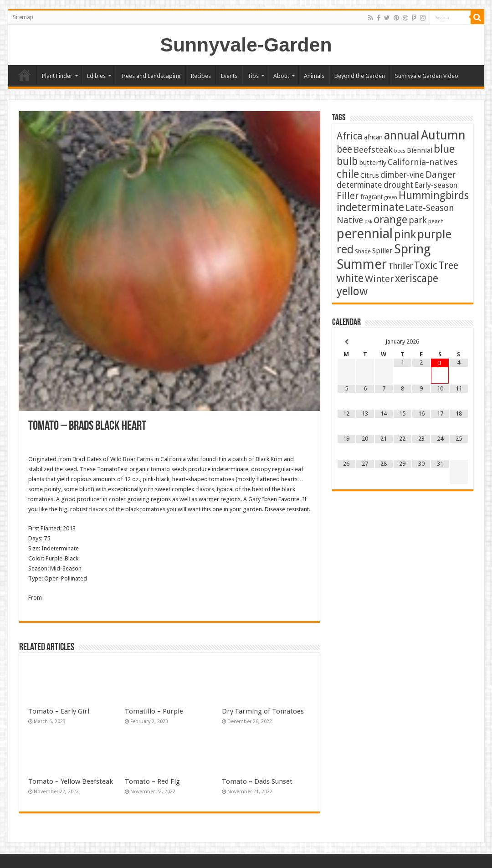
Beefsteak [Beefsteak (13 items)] (373, 150)
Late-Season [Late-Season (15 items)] (430, 208)
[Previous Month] (346, 342)
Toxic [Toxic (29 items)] (426, 265)
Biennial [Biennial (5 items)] (420, 150)
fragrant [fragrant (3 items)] (372, 197)
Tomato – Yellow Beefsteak (71, 781)
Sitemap (23, 17)
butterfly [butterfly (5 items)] (373, 163)
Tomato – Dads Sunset (257, 781)
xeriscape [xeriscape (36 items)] (417, 278)
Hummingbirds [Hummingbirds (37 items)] (434, 195)
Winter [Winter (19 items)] (379, 279)
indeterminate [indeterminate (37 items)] (370, 207)
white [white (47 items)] (350, 278)
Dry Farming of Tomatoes (263, 711)
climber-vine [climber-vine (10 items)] (402, 175)
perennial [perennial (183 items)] (365, 234)
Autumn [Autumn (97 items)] (443, 135)
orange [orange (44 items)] (390, 220)
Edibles (96, 76)
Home (25, 75)
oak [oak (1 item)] (368, 222)
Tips (253, 76)
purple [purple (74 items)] (434, 234)
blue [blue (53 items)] (444, 149)
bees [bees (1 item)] (400, 151)
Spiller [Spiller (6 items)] (382, 251)
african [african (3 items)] (373, 137)
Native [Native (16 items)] (350, 220)
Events (229, 76)
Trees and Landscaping (151, 76)
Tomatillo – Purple (154, 711)
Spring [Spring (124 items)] (412, 249)
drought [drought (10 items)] (398, 185)
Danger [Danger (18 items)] (441, 175)
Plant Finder (57, 76)
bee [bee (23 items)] (344, 149)
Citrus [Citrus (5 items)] (370, 175)
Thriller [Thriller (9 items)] (400, 266)
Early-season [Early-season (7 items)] (436, 185)
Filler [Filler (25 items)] (348, 196)
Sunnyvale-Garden (246, 45)
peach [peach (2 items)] (436, 221)
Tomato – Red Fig (152, 781)
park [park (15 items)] (418, 220)
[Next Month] (459, 342)
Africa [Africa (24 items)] (350, 136)
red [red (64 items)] (345, 249)
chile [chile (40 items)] (348, 174)
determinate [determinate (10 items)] (359, 185)
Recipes (201, 76)
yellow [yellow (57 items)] (352, 291)
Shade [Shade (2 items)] (363, 251)
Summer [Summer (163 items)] (362, 264)
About (281, 76)
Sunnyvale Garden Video (427, 76)
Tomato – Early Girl (59, 711)
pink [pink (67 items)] (405, 234)
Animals (314, 76)
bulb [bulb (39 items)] (347, 162)
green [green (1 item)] (391, 198)
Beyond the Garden (360, 76)
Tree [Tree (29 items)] (448, 265)
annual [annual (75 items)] (402, 135)
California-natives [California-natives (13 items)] (423, 162)
